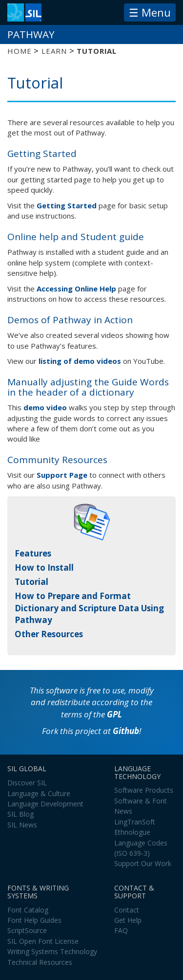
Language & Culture (39, 793)
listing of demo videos (80, 361)
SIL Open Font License (43, 941)
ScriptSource (27, 930)
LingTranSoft (135, 822)
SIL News (22, 825)
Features (33, 553)
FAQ (121, 930)
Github (126, 731)
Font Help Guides (34, 920)
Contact (127, 910)
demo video (45, 407)
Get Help (128, 920)
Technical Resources (40, 962)
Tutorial (31, 582)
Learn (54, 51)
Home (19, 51)
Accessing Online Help (76, 289)
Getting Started (67, 205)
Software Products (144, 790)
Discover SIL (27, 783)
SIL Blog (20, 814)
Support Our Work (143, 863)
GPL (114, 714)
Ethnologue (132, 832)
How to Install (44, 568)
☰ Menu (150, 12)
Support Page (62, 475)
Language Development (45, 804)
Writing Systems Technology (52, 951)
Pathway (31, 34)
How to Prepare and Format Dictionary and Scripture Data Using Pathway (89, 608)
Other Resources (49, 634)
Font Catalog (28, 910)
